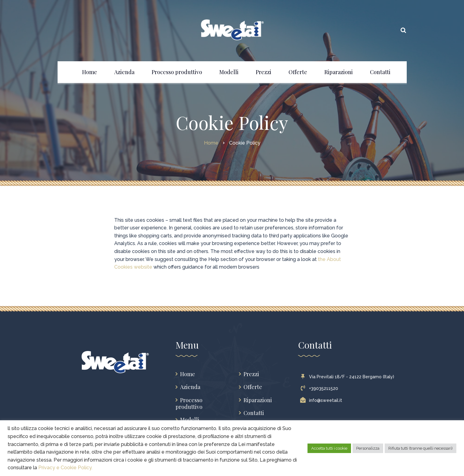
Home (188, 374)
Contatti (254, 413)
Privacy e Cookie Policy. (65, 468)
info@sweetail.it (323, 400)
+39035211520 (321, 388)
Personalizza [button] (368, 448)
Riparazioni (258, 400)
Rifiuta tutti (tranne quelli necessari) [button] (421, 448)
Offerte (253, 387)
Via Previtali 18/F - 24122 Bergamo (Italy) (349, 377)
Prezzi (251, 374)
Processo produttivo (189, 404)
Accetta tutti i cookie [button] (329, 448)
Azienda (190, 387)
